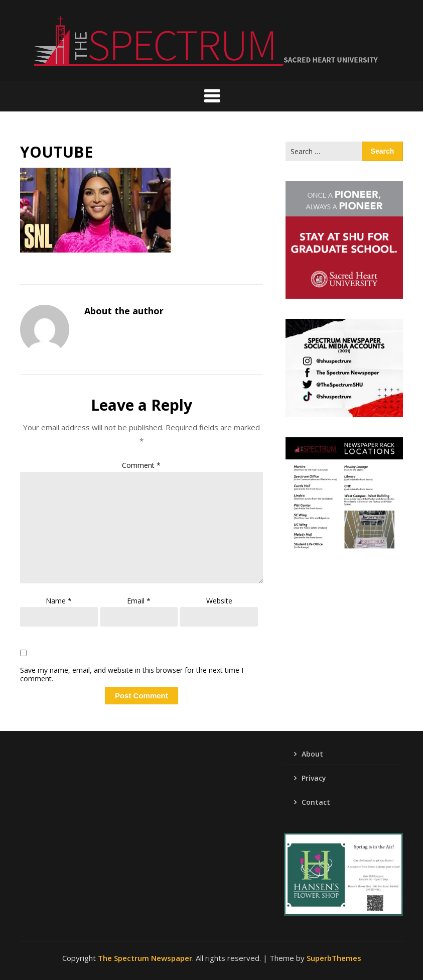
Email (139, 601)
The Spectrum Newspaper (145, 958)
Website (219, 601)
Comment (141, 465)
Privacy (314, 778)
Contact (316, 802)
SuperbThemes (334, 958)
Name (59, 601)
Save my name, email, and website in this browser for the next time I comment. (132, 675)
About (312, 754)
